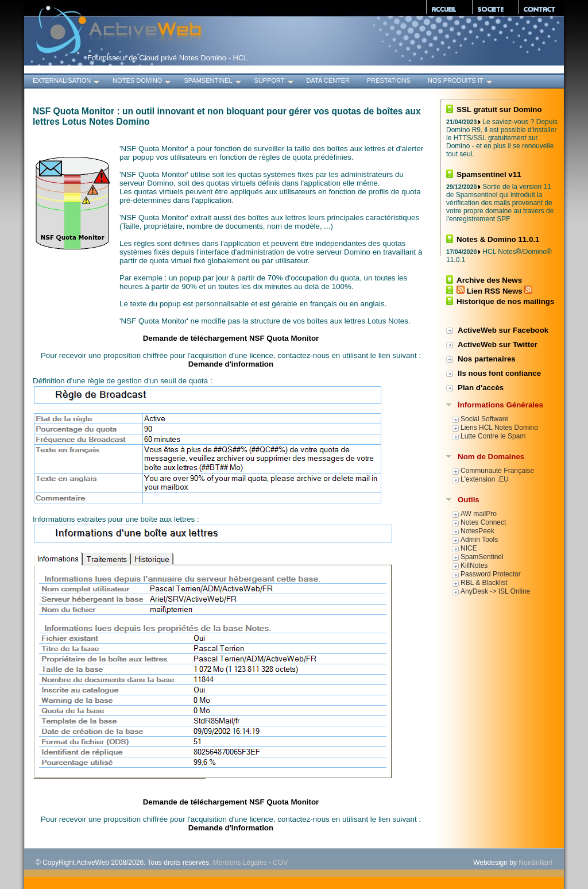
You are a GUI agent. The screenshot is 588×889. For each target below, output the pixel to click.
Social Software (484, 419)
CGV (280, 863)
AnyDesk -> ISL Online (495, 591)
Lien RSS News (494, 291)
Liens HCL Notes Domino (499, 428)
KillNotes (474, 565)
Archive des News (489, 280)
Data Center (328, 80)
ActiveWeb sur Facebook (503, 330)
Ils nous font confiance (499, 373)
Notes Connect (483, 522)
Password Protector (491, 574)
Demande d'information (231, 364)
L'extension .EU (485, 479)
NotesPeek (477, 531)
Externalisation (67, 82)
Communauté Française (497, 471)
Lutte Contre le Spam (493, 436)
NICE (469, 548)
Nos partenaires (487, 359)
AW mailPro (479, 514)
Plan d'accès (481, 388)
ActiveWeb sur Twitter (498, 345)
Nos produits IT (461, 82)
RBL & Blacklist (484, 583)
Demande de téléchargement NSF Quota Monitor (231, 338)
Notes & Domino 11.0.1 (498, 239)
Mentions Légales (240, 863)
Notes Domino (142, 82)
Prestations (389, 80)
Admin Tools (479, 540)
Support (275, 82)
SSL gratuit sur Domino (499, 109)
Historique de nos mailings (505, 301)
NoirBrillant (535, 863)
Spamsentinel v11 (489, 174)
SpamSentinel (213, 82)
